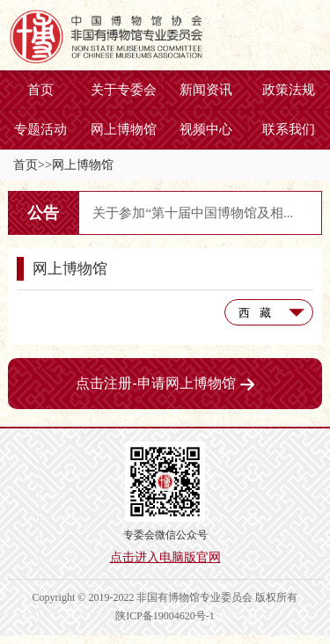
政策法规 (289, 90)
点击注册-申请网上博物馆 (165, 383)
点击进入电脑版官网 (165, 557)
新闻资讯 (206, 90)
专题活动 (40, 129)
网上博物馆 (124, 129)
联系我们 (289, 129)
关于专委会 (124, 90)
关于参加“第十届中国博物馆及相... (193, 213)
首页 (40, 90)
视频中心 (206, 129)
